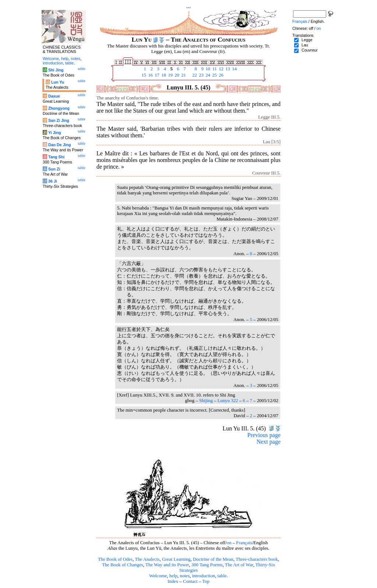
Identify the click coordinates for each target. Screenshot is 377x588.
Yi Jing (55, 133)
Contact (190, 581)
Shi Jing (56, 70)
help (173, 576)
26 (221, 75)
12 (221, 69)
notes (185, 576)
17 (156, 75)
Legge (307, 40)
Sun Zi (54, 169)
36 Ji (53, 181)
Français (244, 543)
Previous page (264, 435)
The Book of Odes (115, 559)
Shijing (206, 401)
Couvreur (310, 50)
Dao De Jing (60, 145)
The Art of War (239, 565)
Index (173, 581)
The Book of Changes (123, 565)
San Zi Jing (59, 120)
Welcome (158, 576)
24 (207, 75)
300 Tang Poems (207, 565)
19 (170, 75)
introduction (204, 576)
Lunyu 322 (228, 401)
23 (201, 75)
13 (227, 69)
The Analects (147, 559)
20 (176, 75)
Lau (305, 45)
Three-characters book (257, 559)
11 (214, 69)
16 (150, 75)
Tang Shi (56, 157)
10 (207, 69)
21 (183, 75)
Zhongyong (59, 108)
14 (234, 69)
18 (163, 75)
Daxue (54, 96)
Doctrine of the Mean (213, 559)
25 (214, 75)
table (222, 576)
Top (206, 581)
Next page (269, 442)
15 (143, 75)
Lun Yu (58, 82)
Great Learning (176, 559)
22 (194, 75)
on (229, 543)
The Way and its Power (167, 565)
